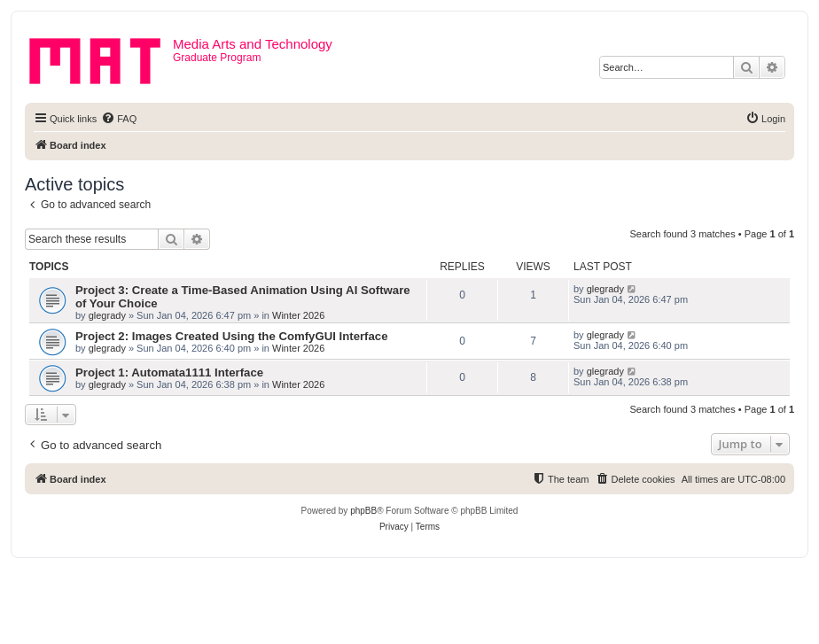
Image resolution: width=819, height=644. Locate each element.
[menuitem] (119, 119)
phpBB (363, 511)
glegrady (107, 315)
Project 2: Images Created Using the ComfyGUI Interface (232, 336)
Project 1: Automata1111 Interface (169, 372)
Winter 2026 (298, 315)
